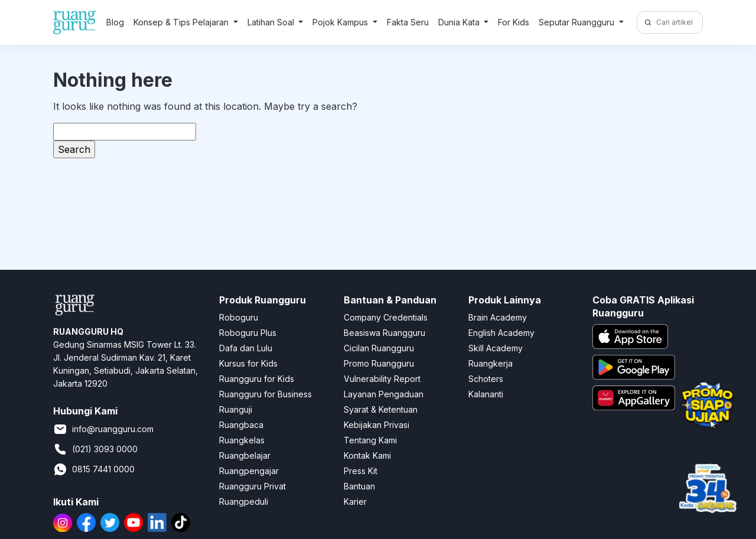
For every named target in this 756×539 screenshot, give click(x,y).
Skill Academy (496, 348)
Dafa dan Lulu (246, 348)
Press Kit (361, 471)
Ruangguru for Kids (257, 379)
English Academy (501, 333)
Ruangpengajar (249, 471)
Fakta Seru (408, 22)
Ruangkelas (242, 440)
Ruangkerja (491, 363)
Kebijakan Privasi (377, 425)
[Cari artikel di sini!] (678, 22)
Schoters (486, 379)
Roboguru (239, 317)
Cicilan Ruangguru (379, 348)
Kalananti (486, 394)
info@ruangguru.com (103, 429)
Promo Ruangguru (379, 363)
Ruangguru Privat (252, 486)
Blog (115, 22)
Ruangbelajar (245, 455)
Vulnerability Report (382, 379)
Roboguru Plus (248, 333)
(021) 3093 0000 (95, 449)
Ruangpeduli (244, 502)
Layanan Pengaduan (384, 394)
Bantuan (359, 486)
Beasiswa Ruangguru (384, 333)
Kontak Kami (367, 455)
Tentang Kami (370, 440)
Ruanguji (236, 409)
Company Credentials (386, 317)
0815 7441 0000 (94, 469)
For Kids (514, 22)
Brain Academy (498, 317)
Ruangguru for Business (265, 394)
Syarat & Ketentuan (381, 409)
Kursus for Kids (248, 363)
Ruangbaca (241, 425)
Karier (355, 502)
